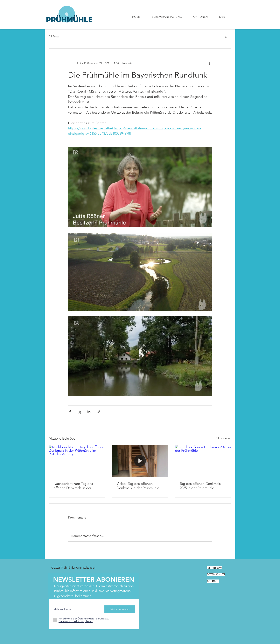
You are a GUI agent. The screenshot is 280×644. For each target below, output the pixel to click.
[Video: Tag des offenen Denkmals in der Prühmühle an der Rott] (140, 461)
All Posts (54, 36)
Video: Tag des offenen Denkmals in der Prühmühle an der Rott (138, 486)
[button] (226, 37)
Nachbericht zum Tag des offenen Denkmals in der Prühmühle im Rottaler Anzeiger (73, 486)
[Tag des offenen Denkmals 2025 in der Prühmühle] (203, 461)
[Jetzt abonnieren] (120, 609)
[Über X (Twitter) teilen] (79, 412)
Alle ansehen (224, 438)
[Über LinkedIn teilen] (89, 412)
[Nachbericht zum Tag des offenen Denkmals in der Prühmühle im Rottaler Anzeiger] (77, 461)
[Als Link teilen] (98, 412)
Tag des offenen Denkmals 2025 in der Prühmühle (200, 486)
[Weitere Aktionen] (210, 63)
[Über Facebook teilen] (70, 412)
